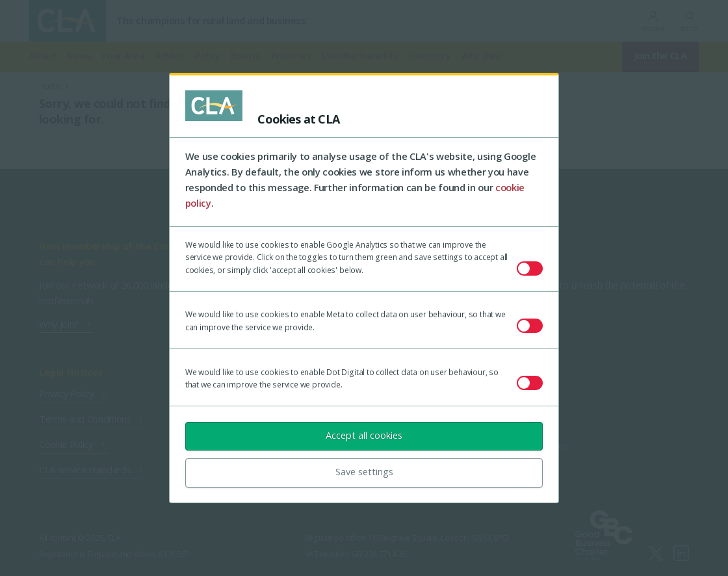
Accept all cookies (364, 435)
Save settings (364, 471)
